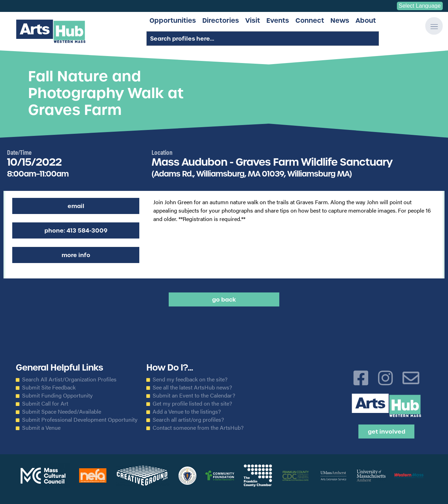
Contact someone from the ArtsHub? (198, 428)
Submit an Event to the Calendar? (194, 395)
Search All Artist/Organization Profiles (69, 379)
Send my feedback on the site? (190, 379)
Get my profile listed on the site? (192, 403)
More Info (76, 255)
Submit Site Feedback (49, 387)
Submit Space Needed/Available (62, 412)
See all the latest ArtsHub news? (192, 387)
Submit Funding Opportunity (57, 395)
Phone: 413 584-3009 (76, 230)
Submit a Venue (41, 428)
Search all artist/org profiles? (188, 420)
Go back (224, 299)
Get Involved (387, 431)
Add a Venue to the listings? (187, 412)
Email (76, 206)
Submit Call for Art (45, 403)
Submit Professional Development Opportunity (80, 420)
